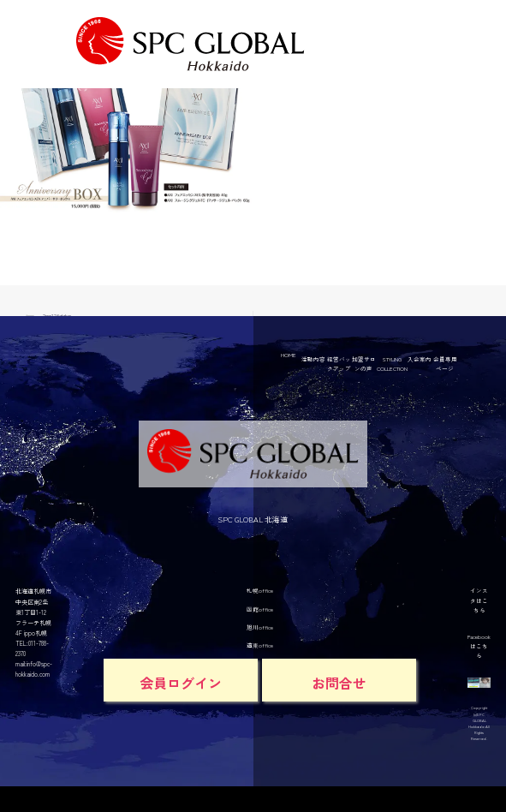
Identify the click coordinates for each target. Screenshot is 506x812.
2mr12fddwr (57, 315)
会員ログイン (181, 683)
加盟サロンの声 (364, 364)
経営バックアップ (339, 364)
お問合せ (339, 683)
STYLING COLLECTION (392, 364)
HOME (289, 355)
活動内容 (313, 359)
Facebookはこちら (479, 646)
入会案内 (420, 359)
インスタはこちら (479, 600)
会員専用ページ (445, 364)
